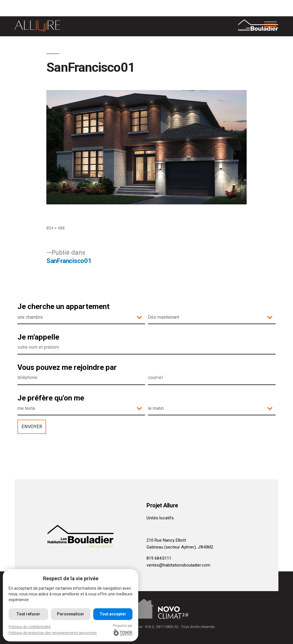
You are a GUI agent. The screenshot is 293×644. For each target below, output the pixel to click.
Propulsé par (123, 630)
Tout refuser (28, 614)
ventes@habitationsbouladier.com (178, 565)
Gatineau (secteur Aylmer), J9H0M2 (180, 547)
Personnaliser (71, 614)
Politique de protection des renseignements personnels (53, 633)
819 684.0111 (159, 558)
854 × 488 (56, 228)
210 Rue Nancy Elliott (166, 540)
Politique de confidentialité (30, 627)
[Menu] (271, 24)
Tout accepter (113, 614)
